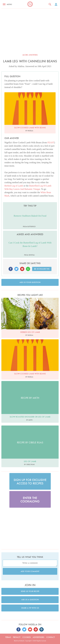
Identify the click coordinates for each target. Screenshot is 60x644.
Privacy (17, 637)
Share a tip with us (30, 608)
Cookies (27, 637)
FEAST (51, 143)
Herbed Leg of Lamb (14, 186)
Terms (8, 637)
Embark (22, 641)
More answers (30, 55)
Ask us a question (30, 600)
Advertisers (38, 637)
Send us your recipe (30, 591)
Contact (50, 637)
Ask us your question (30, 282)
